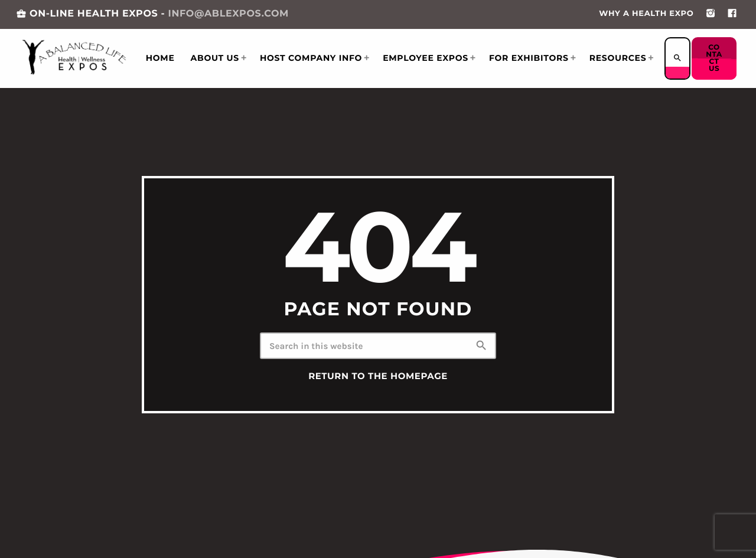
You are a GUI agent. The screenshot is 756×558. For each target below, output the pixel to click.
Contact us (715, 58)
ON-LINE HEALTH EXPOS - (152, 14)
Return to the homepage (378, 376)
